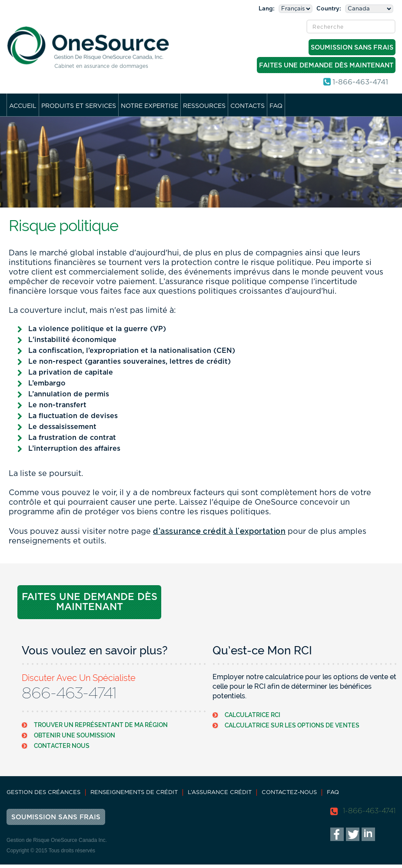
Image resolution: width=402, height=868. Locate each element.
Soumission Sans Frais (352, 48)
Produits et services (79, 106)
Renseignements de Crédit (134, 793)
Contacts (248, 106)
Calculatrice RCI (252, 715)
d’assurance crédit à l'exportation (219, 531)
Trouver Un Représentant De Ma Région (101, 725)
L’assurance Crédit (220, 793)
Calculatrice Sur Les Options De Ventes (292, 725)
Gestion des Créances (43, 793)
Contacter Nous (62, 746)
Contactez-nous (289, 793)
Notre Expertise (150, 106)
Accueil (23, 106)
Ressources (204, 106)
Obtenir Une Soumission (75, 735)
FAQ (276, 106)
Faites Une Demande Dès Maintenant (326, 65)
